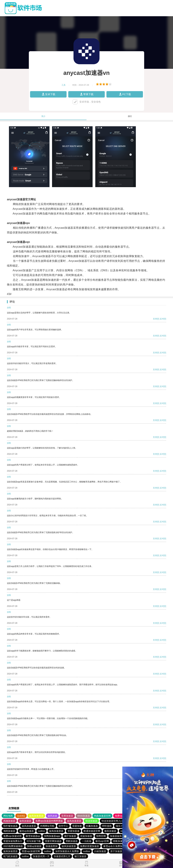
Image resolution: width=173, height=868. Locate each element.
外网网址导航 (47, 826)
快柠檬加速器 (10, 826)
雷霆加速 (77, 826)
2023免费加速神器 (13, 846)
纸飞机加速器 (10, 856)
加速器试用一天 (41, 856)
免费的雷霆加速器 (90, 846)
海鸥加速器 (9, 831)
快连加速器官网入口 (112, 821)
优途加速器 (86, 836)
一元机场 (86, 841)
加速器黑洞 (52, 846)
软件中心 (63, 826)
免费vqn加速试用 (12, 836)
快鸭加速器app (52, 836)
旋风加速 (52, 816)
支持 (155, 319)
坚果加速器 (67, 816)
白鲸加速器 (100, 851)
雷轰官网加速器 (53, 841)
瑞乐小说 (120, 826)
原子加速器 (116, 851)
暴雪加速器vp (33, 836)
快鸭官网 (101, 836)
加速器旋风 (116, 836)
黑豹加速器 (72, 841)
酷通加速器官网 (92, 831)
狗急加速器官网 (102, 816)
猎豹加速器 (119, 841)
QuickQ (21, 816)
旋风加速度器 (36, 816)
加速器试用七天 (62, 856)
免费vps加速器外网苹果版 (49, 821)
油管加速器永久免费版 (67, 851)
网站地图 (8, 816)
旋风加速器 (25, 821)
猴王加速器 (80, 856)
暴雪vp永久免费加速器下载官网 (120, 846)
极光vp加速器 (27, 831)
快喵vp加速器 (34, 846)
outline (41, 831)
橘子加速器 (70, 836)
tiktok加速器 (84, 816)
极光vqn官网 (102, 841)
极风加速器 (110, 831)
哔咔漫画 (107, 826)
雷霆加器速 (73, 831)
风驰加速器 (9, 821)
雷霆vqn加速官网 (31, 851)
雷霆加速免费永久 (13, 841)
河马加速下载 (34, 841)
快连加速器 (91, 821)
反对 (162, 319)
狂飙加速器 (92, 826)
